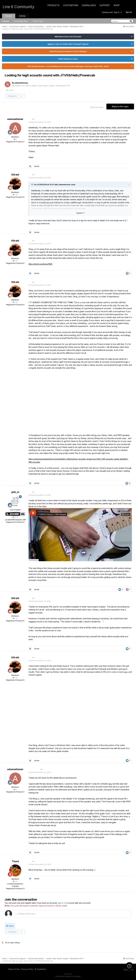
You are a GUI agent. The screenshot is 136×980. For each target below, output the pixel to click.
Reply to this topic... (27, 914)
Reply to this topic (120, 106)
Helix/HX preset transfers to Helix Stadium (68, 51)
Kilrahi (15, 175)
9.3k (15, 517)
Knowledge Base (21, 21)
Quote (37, 166)
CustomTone (71, 5)
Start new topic (97, 107)
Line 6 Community (19, 7)
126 (15, 881)
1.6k (15, 195)
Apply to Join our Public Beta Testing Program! (68, 44)
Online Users (38, 21)
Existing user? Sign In (112, 12)
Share (10, 90)
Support (105, 5)
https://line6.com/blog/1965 (40, 264)
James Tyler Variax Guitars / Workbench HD (51, 86)
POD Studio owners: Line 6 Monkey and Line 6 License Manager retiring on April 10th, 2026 (68, 66)
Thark (15, 861)
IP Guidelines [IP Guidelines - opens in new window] (40, 969)
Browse (9, 16)
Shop (117, 5)
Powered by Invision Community (68, 976)
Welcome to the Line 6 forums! (68, 37)
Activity (22, 16)
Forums (6, 21)
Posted (40, 122)
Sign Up (129, 12)
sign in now (63, 903)
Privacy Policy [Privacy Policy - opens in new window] (27, 969)
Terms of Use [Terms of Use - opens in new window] (14, 969)
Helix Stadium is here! (68, 59)
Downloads (89, 5)
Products (54, 5)
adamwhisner (21, 83)
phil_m (15, 492)
